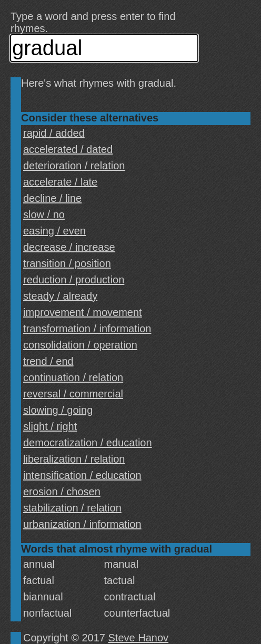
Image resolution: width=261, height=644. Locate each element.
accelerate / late (60, 182)
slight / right (50, 426)
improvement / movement (83, 312)
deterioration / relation (74, 166)
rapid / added (54, 133)
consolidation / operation (80, 345)
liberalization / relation (74, 459)
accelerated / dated (68, 149)
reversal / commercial (73, 394)
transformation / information (87, 329)
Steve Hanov (139, 638)
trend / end (48, 361)
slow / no (44, 214)
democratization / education (88, 443)
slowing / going (58, 410)
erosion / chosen (62, 492)
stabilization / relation (72, 508)
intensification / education (82, 475)
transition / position (67, 263)
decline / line (52, 198)
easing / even (54, 231)
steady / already (60, 296)
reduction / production (74, 280)
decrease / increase (69, 247)
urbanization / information (82, 524)
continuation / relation (73, 377)
